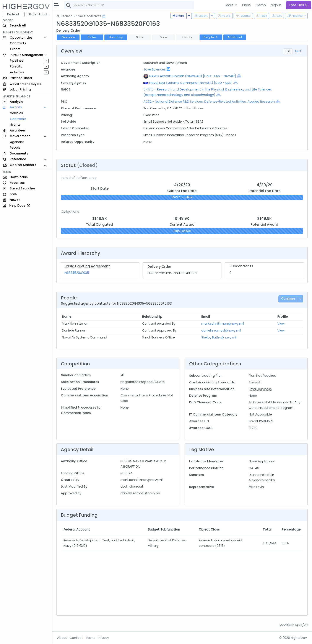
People (15, 148)
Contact (76, 638)
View (281, 324)
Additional (235, 37)
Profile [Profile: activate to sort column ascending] (283, 317)
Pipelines (17, 61)
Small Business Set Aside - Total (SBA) (173, 122)
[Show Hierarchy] (239, 76)
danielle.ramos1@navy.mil (221, 330)
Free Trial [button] (299, 5)
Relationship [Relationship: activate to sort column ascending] (152, 317)
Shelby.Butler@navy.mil (219, 337)
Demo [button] (261, 5)
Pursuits (16, 66)
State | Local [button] (38, 14)
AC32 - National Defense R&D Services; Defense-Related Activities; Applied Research (209, 102)
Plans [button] (246, 5)
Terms (90, 638)
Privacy (103, 638)
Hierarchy (116, 37)
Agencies (17, 142)
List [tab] (288, 51)
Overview (68, 37)
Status (92, 37)
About (62, 638)
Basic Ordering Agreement (87, 266)
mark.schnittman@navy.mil (223, 324)
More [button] (230, 5)
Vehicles (16, 113)
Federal (13, 14)
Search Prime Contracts (79, 16)
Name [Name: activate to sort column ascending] (67, 317)
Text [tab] (298, 51)
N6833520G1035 (77, 273)
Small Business (260, 389)
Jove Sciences (155, 69)
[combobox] (129, 5)
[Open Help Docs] (104, 16)
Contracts (18, 43)
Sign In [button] (276, 5)
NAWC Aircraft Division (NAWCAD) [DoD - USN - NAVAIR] (193, 76)
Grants (15, 49)
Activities (17, 72)
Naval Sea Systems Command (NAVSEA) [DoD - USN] (191, 83)
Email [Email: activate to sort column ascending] (206, 317)
